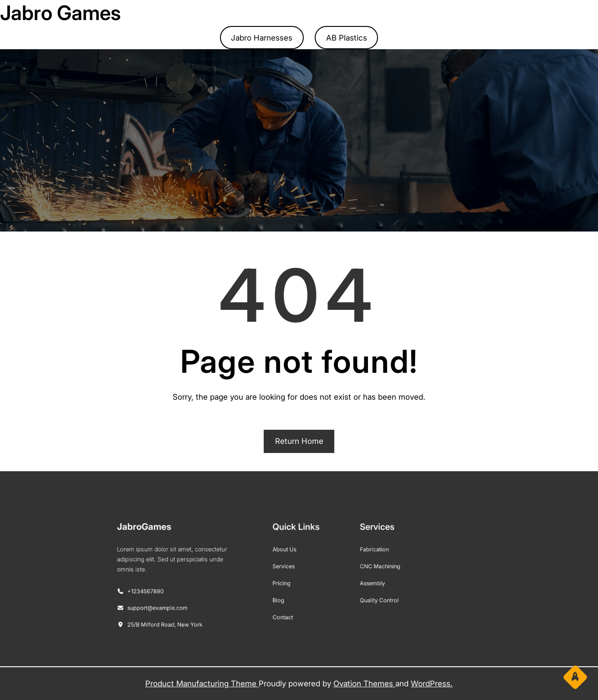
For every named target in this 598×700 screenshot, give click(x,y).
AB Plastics (347, 38)
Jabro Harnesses (262, 38)
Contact (286, 607)
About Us (287, 555)
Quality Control (361, 594)
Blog (283, 594)
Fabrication (357, 555)
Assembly (355, 581)
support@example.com (186, 600)
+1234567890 (177, 588)
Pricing (285, 581)
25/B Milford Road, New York (192, 613)
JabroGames (180, 538)
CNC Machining (361, 568)
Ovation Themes (364, 684)
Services (287, 568)
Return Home (299, 441)
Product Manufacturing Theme (202, 684)
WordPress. (432, 684)
